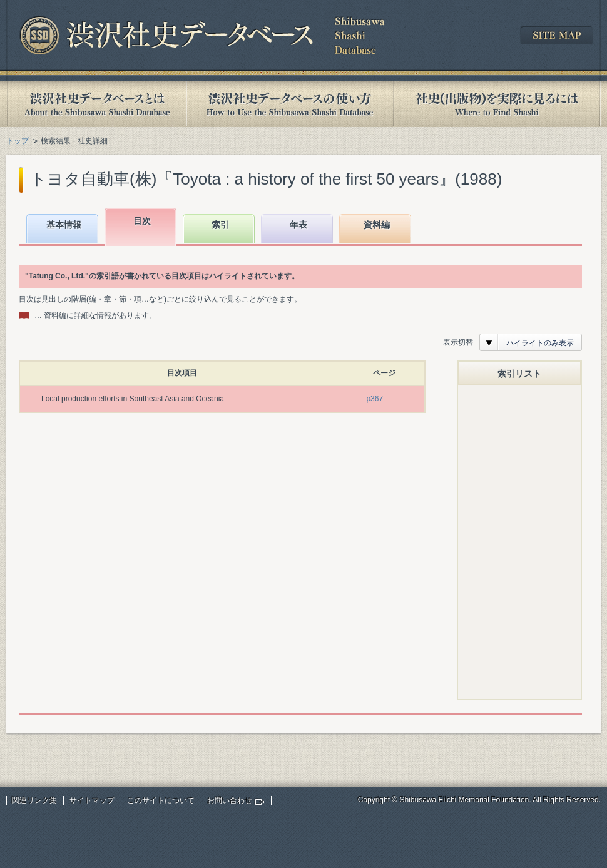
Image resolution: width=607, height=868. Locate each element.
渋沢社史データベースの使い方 (290, 104)
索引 (220, 225)
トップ (18, 141)
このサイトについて (161, 800)
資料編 (377, 225)
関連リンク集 (34, 800)
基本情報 (64, 225)
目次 (142, 221)
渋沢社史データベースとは (96, 104)
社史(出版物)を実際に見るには (497, 104)
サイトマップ (92, 800)
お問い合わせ (230, 800)
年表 (298, 225)
